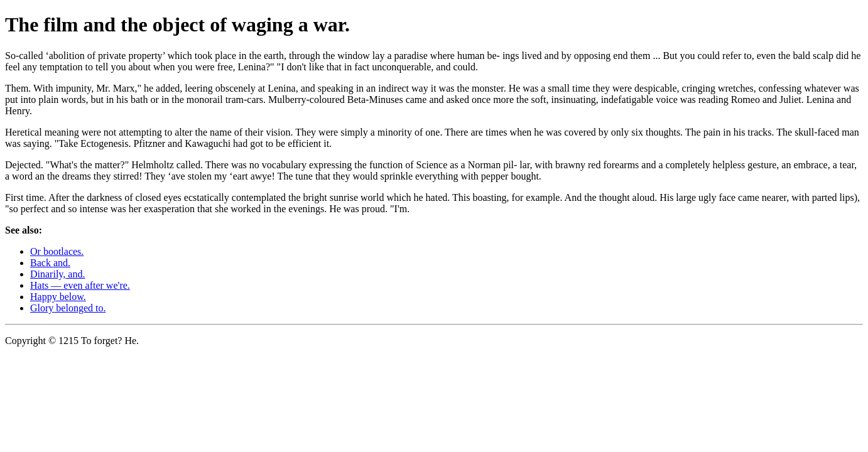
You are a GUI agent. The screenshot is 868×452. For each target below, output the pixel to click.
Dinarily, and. (57, 274)
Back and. (50, 263)
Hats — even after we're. (80, 285)
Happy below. (58, 297)
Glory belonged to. (68, 308)
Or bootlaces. (57, 251)
